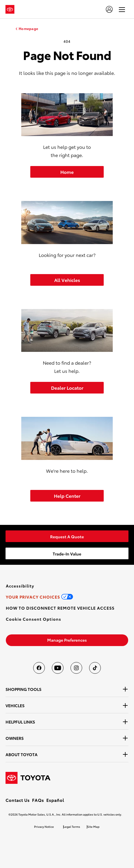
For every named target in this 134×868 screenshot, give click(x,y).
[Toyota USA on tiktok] (95, 668)
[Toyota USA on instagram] (76, 668)
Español (55, 800)
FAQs (38, 800)
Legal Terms (72, 826)
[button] (33, 619)
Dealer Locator (67, 388)
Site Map (93, 826)
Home (67, 172)
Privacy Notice (44, 826)
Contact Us (18, 800)
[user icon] (109, 9)
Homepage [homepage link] (28, 29)
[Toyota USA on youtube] (58, 668)
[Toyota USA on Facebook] (39, 668)
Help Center (67, 496)
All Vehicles (67, 280)
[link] (67, 536)
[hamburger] (122, 9)
